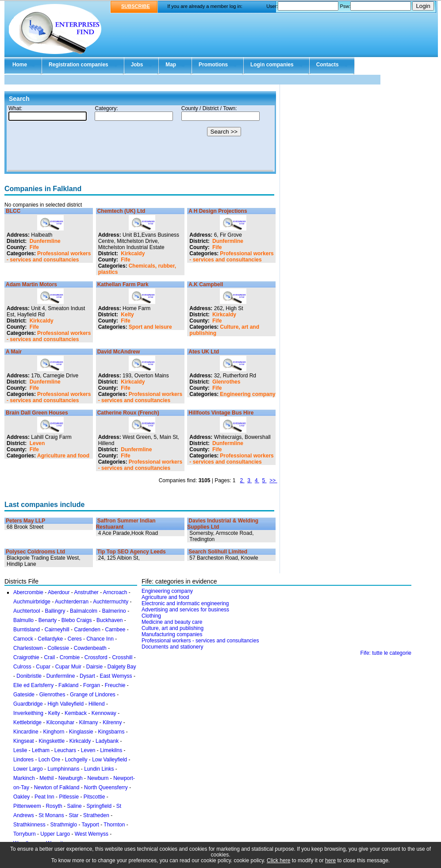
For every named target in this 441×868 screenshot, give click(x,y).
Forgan (92, 685)
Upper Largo (55, 834)
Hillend (97, 704)
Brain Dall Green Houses (37, 413)
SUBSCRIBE (136, 6)
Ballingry (55, 611)
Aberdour (59, 592)
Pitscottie (94, 797)
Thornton (114, 825)
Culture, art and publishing (173, 628)
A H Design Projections (218, 211)
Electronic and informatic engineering (185, 603)
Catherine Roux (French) (128, 413)
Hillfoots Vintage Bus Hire (221, 413)
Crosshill (122, 657)
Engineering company (247, 394)
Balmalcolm (84, 611)
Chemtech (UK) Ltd (121, 211)
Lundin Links (99, 769)
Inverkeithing (28, 713)
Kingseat (24, 741)
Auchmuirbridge (32, 602)
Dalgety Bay (122, 667)
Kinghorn (54, 732)
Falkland (68, 685)
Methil (46, 778)
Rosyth (54, 806)
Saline (74, 806)
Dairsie (94, 667)
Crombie (70, 657)
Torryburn (25, 834)
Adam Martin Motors (31, 284)
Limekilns (111, 750)
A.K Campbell (206, 284)
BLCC (13, 211)
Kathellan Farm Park (123, 284)
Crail (49, 657)
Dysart (87, 676)
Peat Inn (44, 797)
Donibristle (29, 676)
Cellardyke (50, 639)
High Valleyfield (65, 704)
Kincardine (26, 732)
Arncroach (115, 592)
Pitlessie (69, 797)
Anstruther (86, 592)
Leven (37, 443)
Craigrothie (26, 657)
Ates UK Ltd (204, 352)
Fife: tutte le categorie (386, 653)
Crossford (96, 657)
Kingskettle (52, 741)
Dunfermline (45, 241)
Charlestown (28, 648)
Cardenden (87, 630)
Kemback (76, 713)
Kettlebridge (27, 722)
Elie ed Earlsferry (33, 685)
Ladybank (107, 741)
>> (273, 480)
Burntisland (27, 630)
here (330, 860)
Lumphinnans (63, 769)
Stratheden (96, 815)
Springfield (99, 806)
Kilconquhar (60, 722)
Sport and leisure (150, 327)
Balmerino (114, 611)
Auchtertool (27, 611)
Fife (34, 247)
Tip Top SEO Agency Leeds (132, 552)
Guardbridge (28, 704)
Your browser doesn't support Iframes (140, 138)
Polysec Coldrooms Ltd (35, 552)
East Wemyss (116, 676)
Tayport (90, 825)
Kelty (127, 315)
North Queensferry (106, 787)
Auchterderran (72, 602)
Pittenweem (27, 806)
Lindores (24, 760)
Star (73, 815)
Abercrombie (28, 592)
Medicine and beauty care (172, 622)
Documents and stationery (172, 647)
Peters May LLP (25, 521)
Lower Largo (28, 769)
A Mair (14, 352)
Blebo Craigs (77, 620)
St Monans (51, 815)
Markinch (24, 778)
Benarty (48, 620)
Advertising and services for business (185, 610)
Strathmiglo (63, 825)
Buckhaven (109, 620)
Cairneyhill (57, 630)
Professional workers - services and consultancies (49, 257)
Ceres (75, 639)
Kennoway (104, 713)
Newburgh (71, 778)
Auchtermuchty (111, 602)
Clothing (151, 616)
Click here (278, 860)
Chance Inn (100, 639)
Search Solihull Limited (218, 552)
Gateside (24, 695)
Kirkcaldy (133, 253)
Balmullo (23, 620)
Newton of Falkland (57, 787)
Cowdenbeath (90, 648)
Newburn (98, 778)
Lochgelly (76, 760)
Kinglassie (81, 732)
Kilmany (89, 722)
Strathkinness (29, 825)
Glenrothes (226, 382)
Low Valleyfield (109, 760)
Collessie (58, 648)
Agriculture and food (63, 456)
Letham (41, 750)
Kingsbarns (111, 732)
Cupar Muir (68, 667)
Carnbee (115, 630)
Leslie (20, 750)
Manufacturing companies (172, 634)
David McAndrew (119, 352)
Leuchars (65, 750)
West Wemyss (92, 834)
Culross (22, 667)
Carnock (23, 639)
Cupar (43, 667)
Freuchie (115, 685)
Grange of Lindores (93, 695)
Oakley (21, 797)
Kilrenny (112, 722)
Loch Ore (49, 760)
